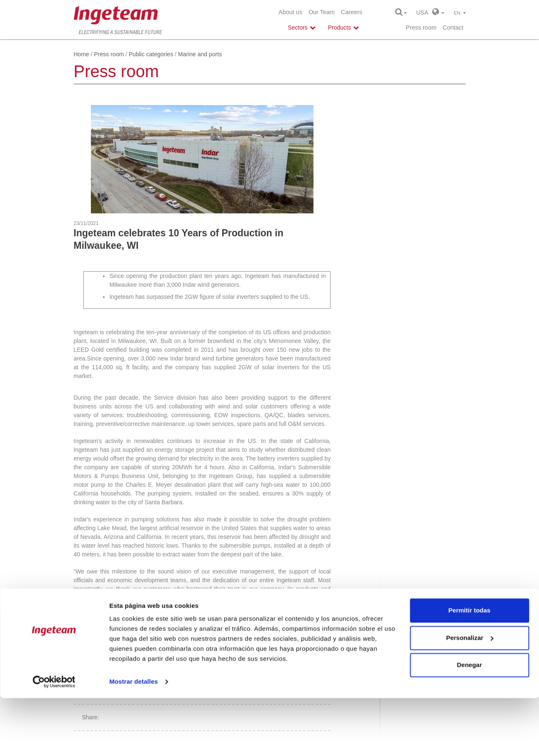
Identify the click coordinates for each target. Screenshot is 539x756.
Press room (421, 28)
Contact (453, 28)
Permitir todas (470, 668)
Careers (352, 12)
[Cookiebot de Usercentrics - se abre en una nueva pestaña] (54, 740)
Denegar (469, 723)
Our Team (322, 12)
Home (81, 54)
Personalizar (470, 695)
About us (290, 12)
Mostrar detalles (134, 740)
